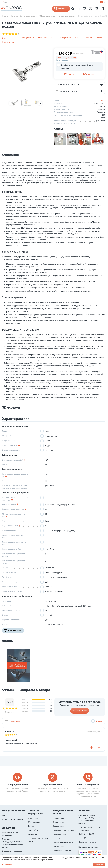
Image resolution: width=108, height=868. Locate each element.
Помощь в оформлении (88, 785)
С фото (99, 721)
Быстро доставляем (17, 785)
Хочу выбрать (8, 864)
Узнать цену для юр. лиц (66, 58)
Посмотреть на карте (87, 842)
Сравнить (89, 74)
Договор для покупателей (13, 855)
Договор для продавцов (12, 851)
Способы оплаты (60, 834)
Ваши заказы (58, 818)
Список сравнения (61, 826)
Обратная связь (34, 822)
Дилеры (31, 826)
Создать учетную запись (12, 819)
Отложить (70, 74)
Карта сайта (33, 830)
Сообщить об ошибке (62, 850)
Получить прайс (60, 846)
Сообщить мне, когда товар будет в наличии (75, 66)
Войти (5, 815)
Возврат (56, 838)
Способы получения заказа (65, 830)
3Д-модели (32, 834)
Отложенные (58, 822)
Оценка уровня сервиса (63, 842)
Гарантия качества (53, 785)
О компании (33, 818)
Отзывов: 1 (7, 38)
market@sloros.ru (86, 838)
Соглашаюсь (99, 864)
